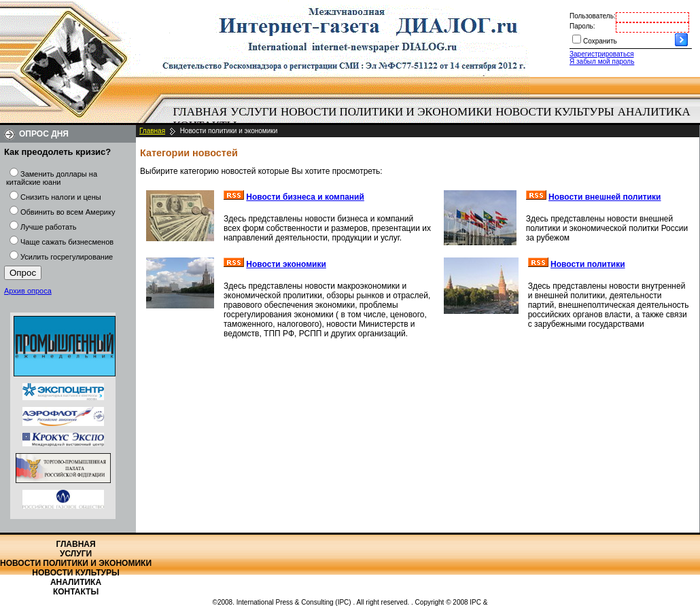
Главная (200, 112)
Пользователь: (593, 16)
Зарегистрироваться (602, 54)
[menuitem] (200, 112)
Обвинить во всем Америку (68, 212)
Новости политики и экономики (386, 112)
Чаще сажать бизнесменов (67, 242)
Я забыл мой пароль (602, 61)
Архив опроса (28, 291)
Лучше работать (49, 227)
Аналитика (654, 112)
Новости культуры (555, 112)
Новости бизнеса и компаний (305, 197)
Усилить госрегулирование (67, 257)
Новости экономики (286, 264)
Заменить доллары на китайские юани (52, 178)
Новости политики (588, 264)
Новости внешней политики (605, 197)
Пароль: (582, 26)
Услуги (254, 112)
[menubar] (435, 119)
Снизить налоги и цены (61, 197)
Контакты (76, 592)
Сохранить (600, 41)
